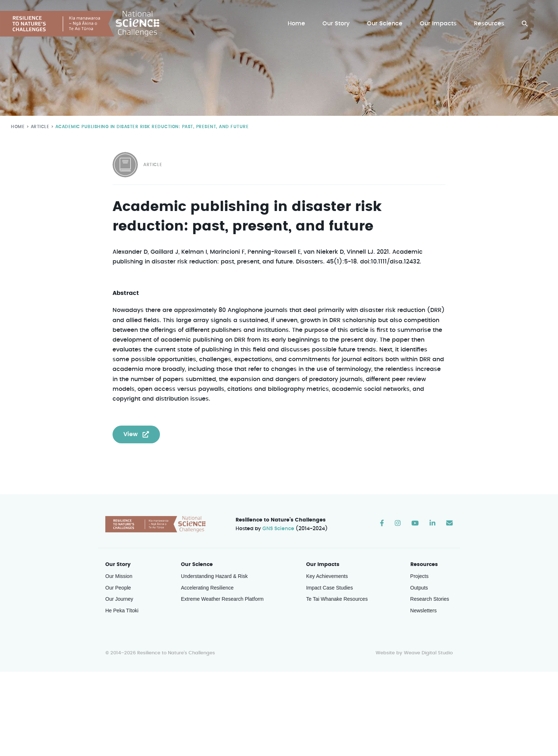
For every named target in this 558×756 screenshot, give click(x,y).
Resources (489, 24)
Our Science (386, 24)
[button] (525, 24)
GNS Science (279, 529)
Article (39, 126)
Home (298, 24)
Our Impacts (439, 24)
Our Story (338, 24)
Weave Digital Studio (428, 653)
